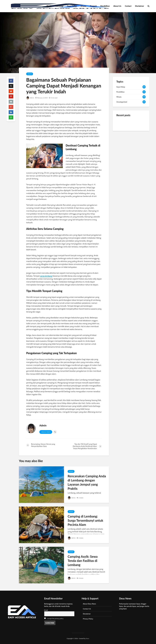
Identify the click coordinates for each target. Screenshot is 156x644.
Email (46, 610)
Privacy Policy (88, 619)
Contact (128, 6)
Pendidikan (105, 6)
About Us (117, 6)
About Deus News (89, 604)
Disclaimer (139, 6)
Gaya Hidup (72, 6)
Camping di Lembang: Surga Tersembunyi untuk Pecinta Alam (85, 520)
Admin (30, 98)
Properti (93, 6)
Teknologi (59, 6)
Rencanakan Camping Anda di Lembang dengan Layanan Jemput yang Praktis (87, 482)
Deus (87, 638)
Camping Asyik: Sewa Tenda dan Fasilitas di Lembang (83, 561)
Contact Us (87, 609)
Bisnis (49, 6)
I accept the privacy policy (55, 618)
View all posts (46, 432)
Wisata (83, 6)
